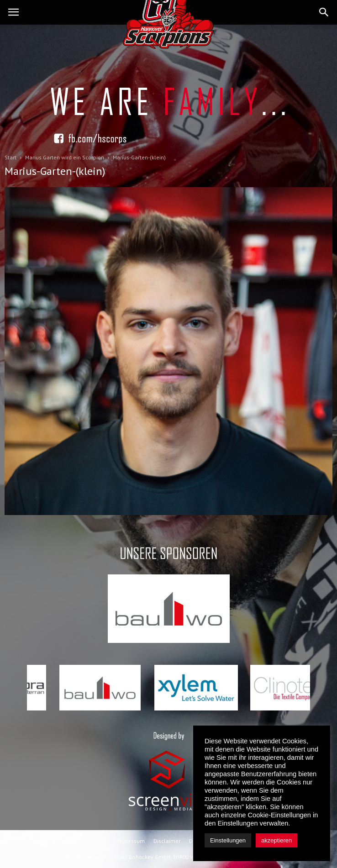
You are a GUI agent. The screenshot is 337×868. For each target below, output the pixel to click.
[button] (324, 12)
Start (11, 157)
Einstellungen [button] (228, 840)
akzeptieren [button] (276, 840)
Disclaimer (167, 841)
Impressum (131, 841)
